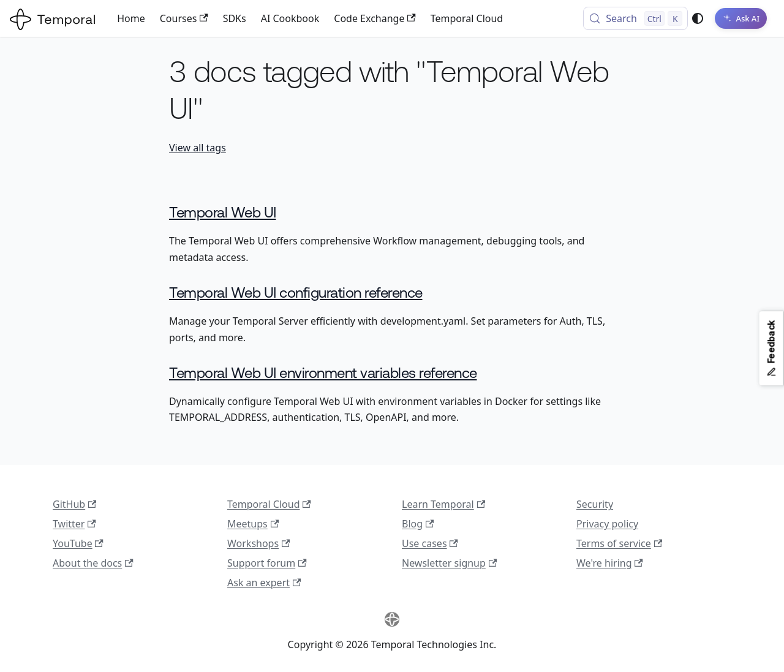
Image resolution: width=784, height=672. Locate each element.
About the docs (93, 563)
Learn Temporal (443, 504)
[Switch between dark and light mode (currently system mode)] (698, 18)
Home (131, 18)
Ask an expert (264, 583)
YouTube (78, 543)
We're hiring (610, 563)
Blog (418, 524)
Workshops (258, 543)
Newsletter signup (449, 563)
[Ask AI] (741, 18)
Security (595, 504)
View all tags (198, 148)
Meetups (253, 524)
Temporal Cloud (467, 18)
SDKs (235, 18)
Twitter (74, 524)
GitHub (74, 504)
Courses (184, 18)
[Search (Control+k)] (635, 18)
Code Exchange (375, 18)
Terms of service (619, 543)
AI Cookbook (290, 18)
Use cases (430, 543)
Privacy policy (607, 524)
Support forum (267, 563)
